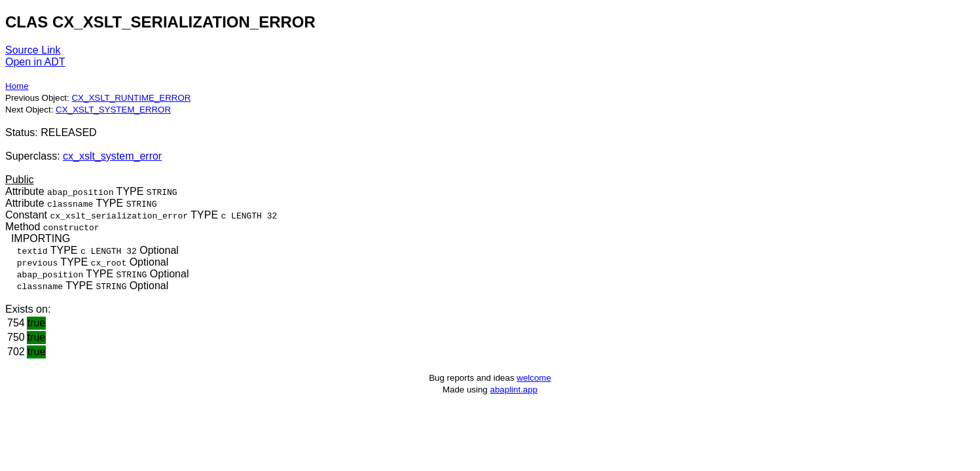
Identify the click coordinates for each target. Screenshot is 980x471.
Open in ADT (35, 62)
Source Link (33, 50)
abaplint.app (514, 390)
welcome (534, 378)
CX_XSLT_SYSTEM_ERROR (113, 110)
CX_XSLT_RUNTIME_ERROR (131, 98)
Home (17, 86)
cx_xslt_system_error (112, 156)
